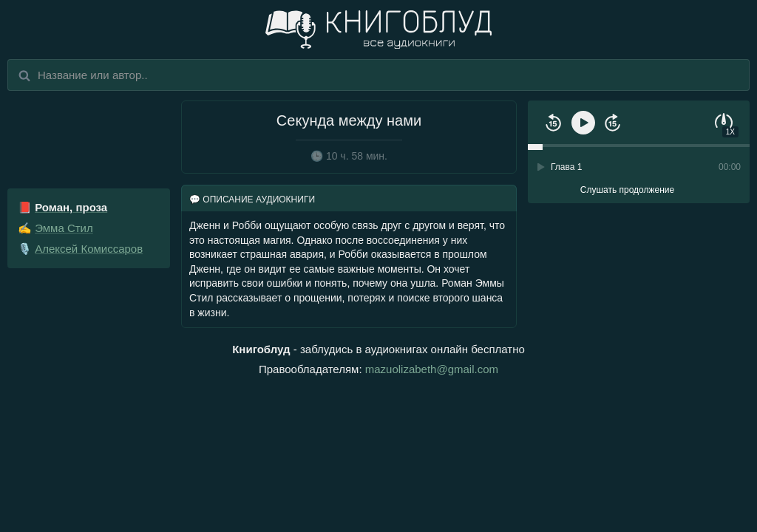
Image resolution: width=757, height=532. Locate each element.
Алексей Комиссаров (89, 249)
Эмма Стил (64, 228)
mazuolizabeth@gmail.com (432, 369)
